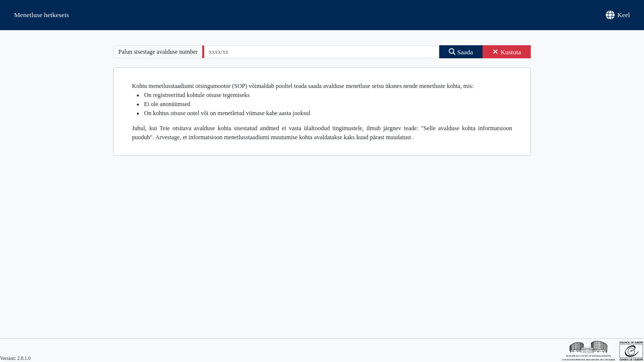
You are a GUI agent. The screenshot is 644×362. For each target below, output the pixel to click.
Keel (618, 15)
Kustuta (507, 52)
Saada (461, 52)
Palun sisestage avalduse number (158, 52)
